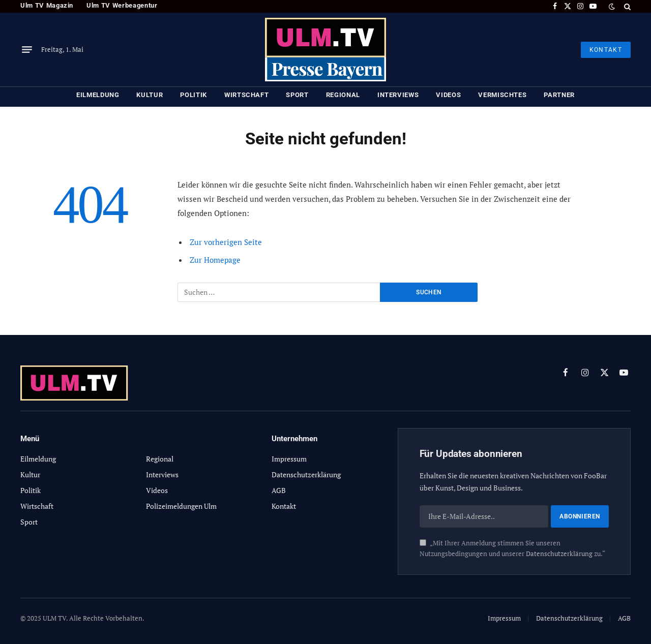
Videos (448, 95)
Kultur (150, 95)
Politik (194, 95)
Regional (343, 95)
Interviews (398, 95)
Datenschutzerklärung (559, 554)
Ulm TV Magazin (47, 5)
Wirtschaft (247, 95)
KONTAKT (606, 50)
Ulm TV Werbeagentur (122, 5)
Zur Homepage (215, 260)
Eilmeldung (98, 95)
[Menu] (27, 50)
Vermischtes (502, 95)
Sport (297, 95)
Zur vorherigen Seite (226, 242)
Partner (559, 95)
